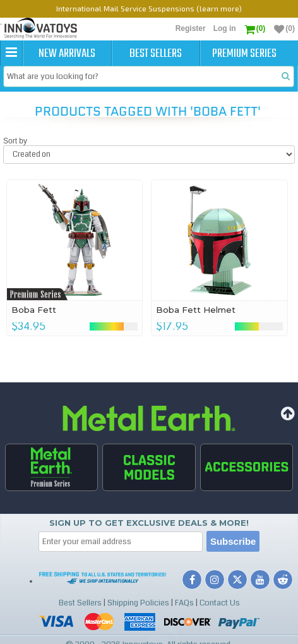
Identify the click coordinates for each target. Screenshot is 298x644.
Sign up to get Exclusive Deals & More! (149, 523)
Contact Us (220, 603)
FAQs (184, 603)
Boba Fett (34, 310)
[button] (11, 53)
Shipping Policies (138, 603)
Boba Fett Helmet (196, 310)
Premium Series (244, 54)
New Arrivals (67, 54)
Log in (225, 28)
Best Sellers (156, 54)
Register (191, 28)
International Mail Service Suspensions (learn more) (149, 8)
